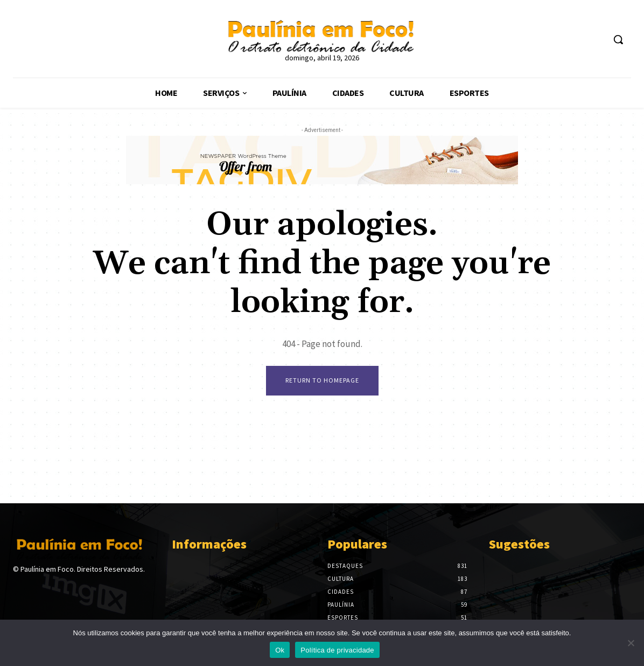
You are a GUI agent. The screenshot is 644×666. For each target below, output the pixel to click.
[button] (618, 39)
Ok (280, 650)
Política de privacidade (337, 650)
